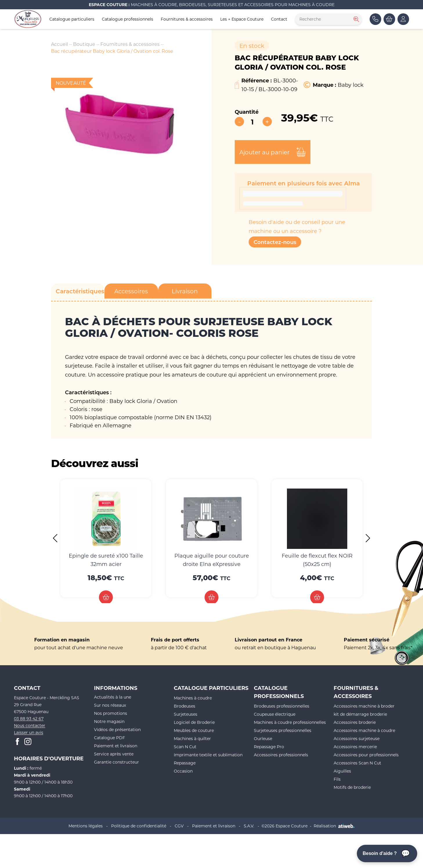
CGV (179, 826)
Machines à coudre (193, 698)
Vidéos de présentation (117, 729)
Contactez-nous (275, 242)
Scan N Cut (185, 747)
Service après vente (114, 754)
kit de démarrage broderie (360, 714)
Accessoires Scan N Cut (357, 763)
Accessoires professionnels (281, 755)
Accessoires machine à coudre (364, 730)
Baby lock (351, 85)
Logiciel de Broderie (194, 722)
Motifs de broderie (352, 787)
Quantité (247, 112)
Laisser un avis (29, 732)
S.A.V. (249, 826)
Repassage (185, 763)
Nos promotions (111, 713)
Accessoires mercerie (355, 747)
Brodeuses (185, 706)
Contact (279, 19)
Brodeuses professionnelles (282, 706)
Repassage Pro (269, 747)
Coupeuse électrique (275, 714)
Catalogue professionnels (128, 19)
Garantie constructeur (116, 762)
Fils (337, 779)
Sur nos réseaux (110, 705)
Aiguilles (342, 771)
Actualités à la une (113, 697)
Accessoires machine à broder (364, 706)
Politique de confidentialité (139, 826)
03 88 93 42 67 (29, 718)
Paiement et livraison (116, 746)
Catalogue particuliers (72, 19)
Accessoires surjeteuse (357, 738)
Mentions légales (86, 826)
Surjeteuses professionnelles (283, 730)
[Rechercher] (356, 19)
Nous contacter (30, 725)
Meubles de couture (194, 730)
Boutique (84, 44)
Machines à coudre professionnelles (290, 722)
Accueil (59, 44)
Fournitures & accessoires (187, 19)
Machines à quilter (192, 738)
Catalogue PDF (110, 738)
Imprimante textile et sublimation (208, 755)
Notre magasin (109, 721)
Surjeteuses (186, 714)
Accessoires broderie (355, 722)
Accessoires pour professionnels (366, 755)
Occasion (183, 771)
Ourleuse (263, 738)
